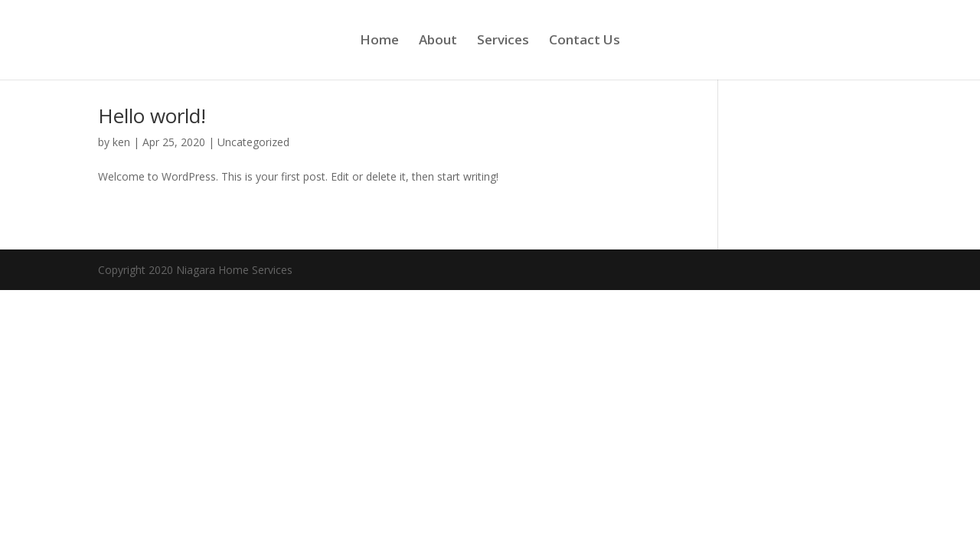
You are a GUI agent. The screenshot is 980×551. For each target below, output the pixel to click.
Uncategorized (253, 142)
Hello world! (152, 116)
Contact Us (585, 41)
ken (121, 142)
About (438, 41)
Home (379, 41)
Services (503, 41)
